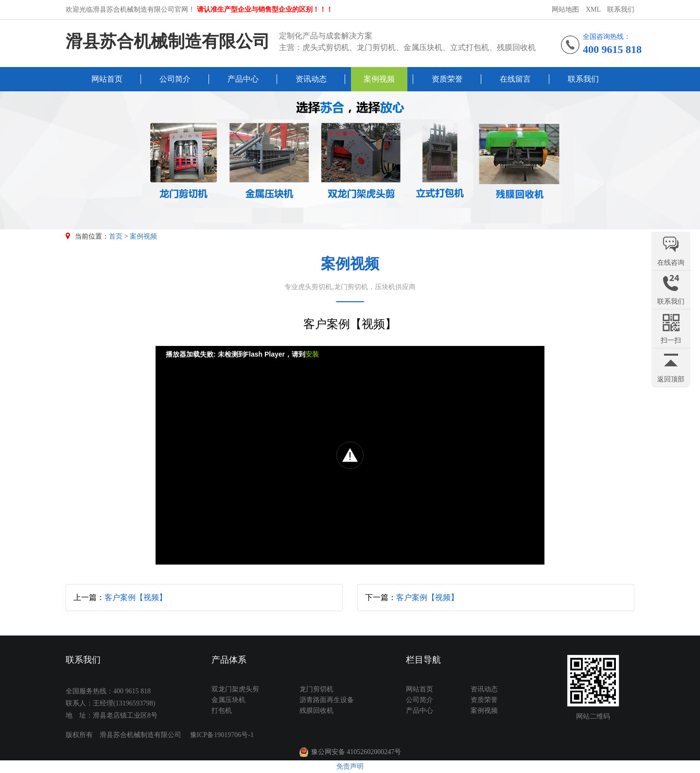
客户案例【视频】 (136, 597)
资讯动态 (311, 79)
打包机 (222, 711)
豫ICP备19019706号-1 (222, 735)
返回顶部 (671, 379)
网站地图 (565, 9)
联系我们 (621, 9)
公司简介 (175, 79)
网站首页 (107, 79)
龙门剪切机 (316, 689)
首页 (116, 236)
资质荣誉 (447, 79)
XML (593, 9)
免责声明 (350, 766)
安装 (312, 354)
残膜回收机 (316, 711)
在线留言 (515, 79)
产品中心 (243, 79)
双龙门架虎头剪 (235, 689)
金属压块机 (228, 700)
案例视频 (379, 79)
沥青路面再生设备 (327, 700)
